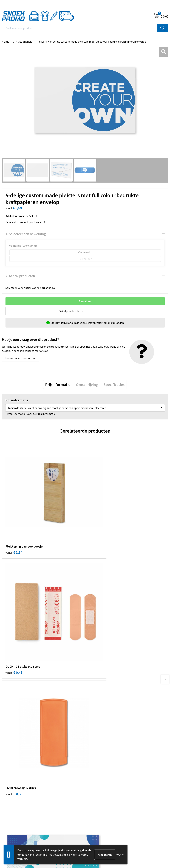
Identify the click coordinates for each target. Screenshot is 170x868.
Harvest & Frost (96, 784)
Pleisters (41, 42)
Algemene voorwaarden (16, 773)
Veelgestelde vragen (99, 713)
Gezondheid (25, 42)
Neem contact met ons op (20, 358)
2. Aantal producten (20, 276)
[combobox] (79, 28)
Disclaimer (8, 789)
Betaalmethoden (97, 719)
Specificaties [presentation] (114, 385)
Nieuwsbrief (94, 708)
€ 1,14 (14, 531)
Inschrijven (159, 828)
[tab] (58, 385)
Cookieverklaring (12, 779)
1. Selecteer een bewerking (26, 234)
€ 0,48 (97, 531)
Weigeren (120, 854)
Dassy (90, 773)
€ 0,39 (14, 630)
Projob (91, 789)
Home (5, 42)
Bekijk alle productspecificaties (25, 222)
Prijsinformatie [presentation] (58, 385)
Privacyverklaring (12, 784)
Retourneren (95, 724)
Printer (91, 779)
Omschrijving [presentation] (87, 385)
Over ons (92, 697)
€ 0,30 (97, 635)
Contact (92, 703)
